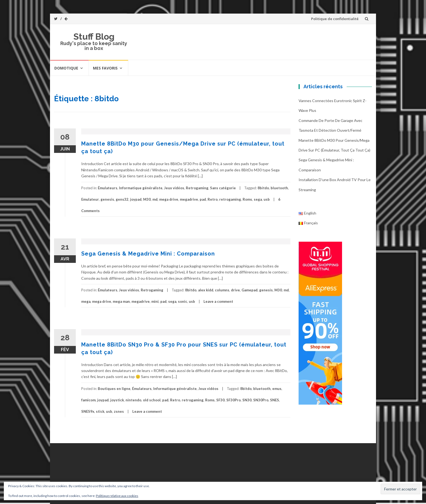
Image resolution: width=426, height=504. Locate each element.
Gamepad (250, 290)
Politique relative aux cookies (117, 496)
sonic (183, 301)
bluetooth (279, 188)
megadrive (189, 199)
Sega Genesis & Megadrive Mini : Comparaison (148, 254)
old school (152, 400)
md (155, 199)
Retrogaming (197, 188)
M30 (147, 199)
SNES (275, 400)
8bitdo (263, 188)
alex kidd (206, 290)
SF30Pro (234, 400)
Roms (247, 199)
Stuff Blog (94, 37)
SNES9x (88, 411)
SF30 (220, 400)
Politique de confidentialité (335, 19)
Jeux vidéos (174, 188)
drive (235, 290)
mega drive (169, 199)
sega (258, 199)
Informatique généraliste (141, 188)
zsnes (119, 411)
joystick (117, 400)
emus (277, 389)
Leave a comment (218, 301)
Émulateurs (108, 188)
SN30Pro (261, 400)
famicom (88, 400)
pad (203, 199)
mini (155, 301)
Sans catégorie (223, 188)
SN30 (247, 400)
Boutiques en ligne (114, 389)
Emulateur (90, 199)
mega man (121, 301)
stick (100, 411)
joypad (136, 199)
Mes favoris (105, 68)
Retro (213, 199)
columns (222, 290)
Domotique (66, 68)
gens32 (122, 199)
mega (86, 301)
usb (267, 199)
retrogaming (230, 199)
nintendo (133, 400)
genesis (107, 199)
